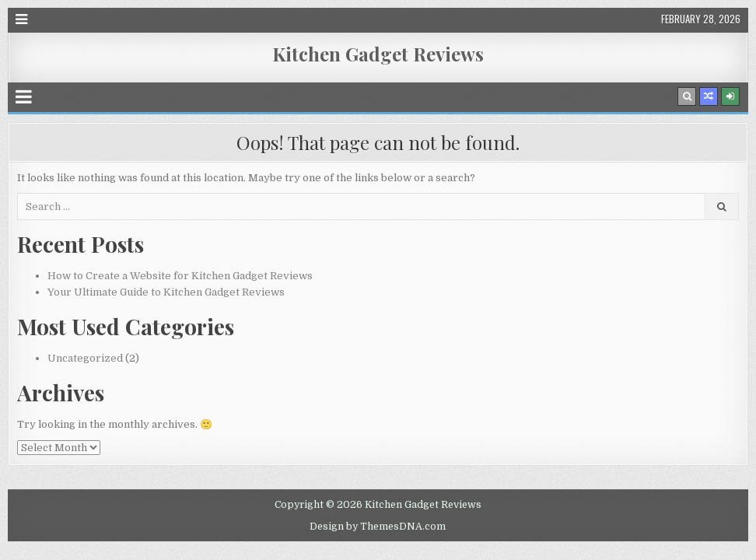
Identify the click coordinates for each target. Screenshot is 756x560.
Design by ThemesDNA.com (378, 527)
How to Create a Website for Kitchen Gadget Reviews (180, 276)
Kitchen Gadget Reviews (378, 54)
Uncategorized (85, 358)
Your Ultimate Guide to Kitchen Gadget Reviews (166, 292)
